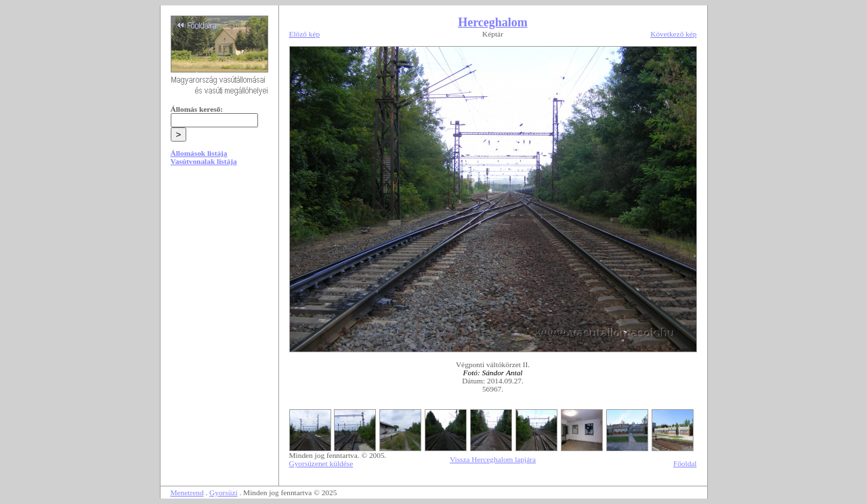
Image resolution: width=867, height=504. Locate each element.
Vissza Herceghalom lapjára (493, 459)
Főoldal (685, 463)
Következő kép (673, 34)
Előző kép (305, 34)
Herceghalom (493, 22)
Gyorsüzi (224, 492)
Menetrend (187, 492)
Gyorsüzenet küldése (321, 463)
